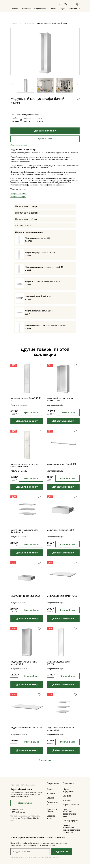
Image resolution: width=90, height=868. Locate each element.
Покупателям (39, 9)
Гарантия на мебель (52, 808)
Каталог (14, 9)
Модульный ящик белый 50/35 (25, 600)
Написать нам (25, 807)
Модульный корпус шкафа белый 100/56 (60, 404)
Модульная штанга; (19, 198)
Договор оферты (70, 825)
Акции (62, 9)
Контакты (67, 805)
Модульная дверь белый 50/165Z (59, 667)
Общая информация (68, 795)
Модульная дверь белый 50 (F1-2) (26, 404)
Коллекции (27, 9)
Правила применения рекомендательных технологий (71, 833)
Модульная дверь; (18, 201)
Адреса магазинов (71, 809)
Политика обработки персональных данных (69, 817)
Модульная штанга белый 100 (61, 469)
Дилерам (67, 800)
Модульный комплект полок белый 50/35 (24, 536)
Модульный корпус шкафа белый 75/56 (24, 667)
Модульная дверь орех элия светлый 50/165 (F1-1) (24, 470)
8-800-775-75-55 (18, 816)
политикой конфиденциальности (48, 862)
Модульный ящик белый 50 (60, 534)
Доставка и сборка (52, 815)
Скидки (53, 9)
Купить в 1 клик (45, 143)
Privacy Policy (20, 822)
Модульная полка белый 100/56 (26, 732)
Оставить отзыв (51, 821)
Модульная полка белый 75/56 (62, 600)
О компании (72, 9)
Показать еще (45, 765)
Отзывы (50, 802)
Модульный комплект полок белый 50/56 (60, 733)
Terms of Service (34, 822)
